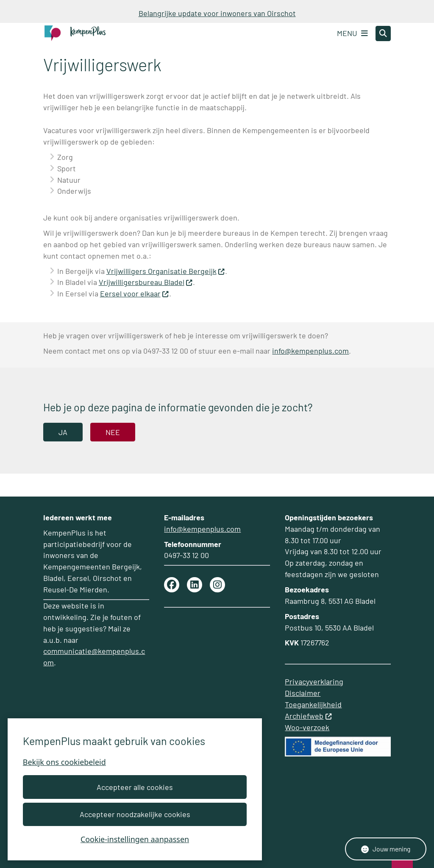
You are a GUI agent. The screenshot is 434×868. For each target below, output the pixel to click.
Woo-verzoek (307, 727)
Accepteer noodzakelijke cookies (135, 814)
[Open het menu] (352, 33)
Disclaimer (303, 693)
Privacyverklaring (314, 681)
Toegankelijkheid (313, 704)
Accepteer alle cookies (135, 787)
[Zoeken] (383, 33)
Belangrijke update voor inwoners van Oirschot (217, 13)
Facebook (172, 585)
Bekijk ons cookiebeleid (64, 762)
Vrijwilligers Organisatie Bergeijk (166, 271)
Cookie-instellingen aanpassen (135, 839)
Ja (63, 432)
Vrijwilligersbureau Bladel (146, 282)
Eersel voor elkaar (135, 293)
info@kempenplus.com (310, 351)
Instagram (217, 585)
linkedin (195, 585)
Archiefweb (308, 716)
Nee (113, 432)
